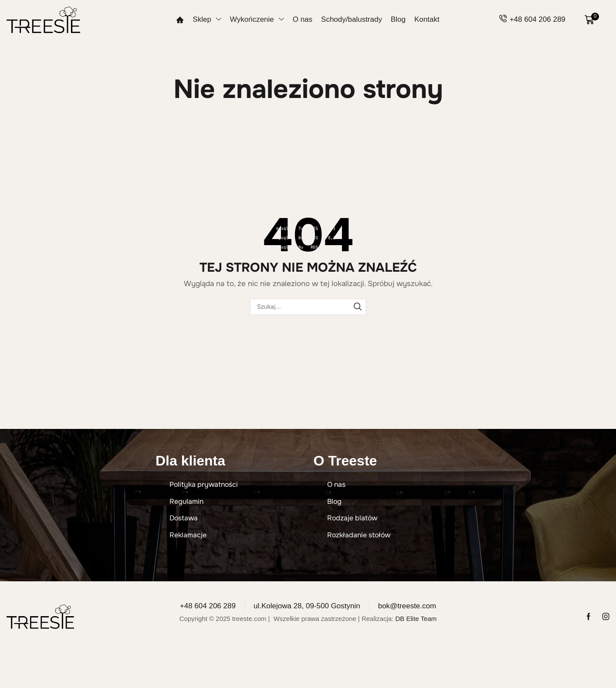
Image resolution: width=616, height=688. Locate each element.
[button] (592, 20)
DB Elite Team (416, 619)
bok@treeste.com (407, 606)
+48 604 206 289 (538, 19)
